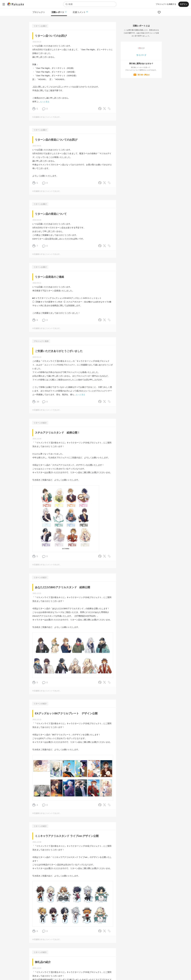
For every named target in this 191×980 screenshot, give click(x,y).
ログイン (184, 4)
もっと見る (45, 102)
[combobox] (90, 4)
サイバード (141, 55)
